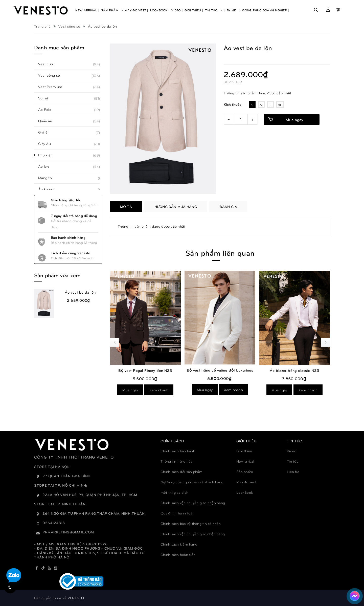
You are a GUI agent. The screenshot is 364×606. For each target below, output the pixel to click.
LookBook (245, 492)
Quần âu (48, 121)
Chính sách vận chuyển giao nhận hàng (193, 503)
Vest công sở (52, 75)
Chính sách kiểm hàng (179, 544)
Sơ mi (46, 98)
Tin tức (293, 461)
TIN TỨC (294, 441)
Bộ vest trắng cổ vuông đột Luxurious (283, 370)
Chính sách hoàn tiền (178, 555)
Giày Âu (47, 144)
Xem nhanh (147, 390)
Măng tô (48, 178)
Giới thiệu (244, 451)
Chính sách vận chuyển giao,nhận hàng (193, 534)
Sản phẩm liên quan (220, 253)
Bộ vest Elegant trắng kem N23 (134, 370)
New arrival (245, 461)
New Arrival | (87, 10)
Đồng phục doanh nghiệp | (266, 10)
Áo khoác (49, 189)
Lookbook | (160, 10)
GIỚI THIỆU (246, 441)
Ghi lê (46, 132)
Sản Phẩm (112, 10)
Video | (177, 10)
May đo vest (246, 482)
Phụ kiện (48, 155)
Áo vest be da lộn (80, 292)
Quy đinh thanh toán (177, 513)
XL (280, 105)
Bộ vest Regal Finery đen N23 (208, 370)
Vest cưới (49, 64)
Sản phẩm (245, 472)
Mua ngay (294, 120)
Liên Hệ (232, 10)
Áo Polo (48, 110)
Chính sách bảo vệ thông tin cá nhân (191, 523)
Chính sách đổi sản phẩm (181, 472)
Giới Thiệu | (194, 10)
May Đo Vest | (136, 10)
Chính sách (172, 441)
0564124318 (54, 523)
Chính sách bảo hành (178, 451)
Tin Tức (213, 10)
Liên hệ (293, 472)
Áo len (46, 166)
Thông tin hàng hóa (177, 461)
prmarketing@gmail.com (68, 532)
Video (292, 451)
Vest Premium (53, 87)
